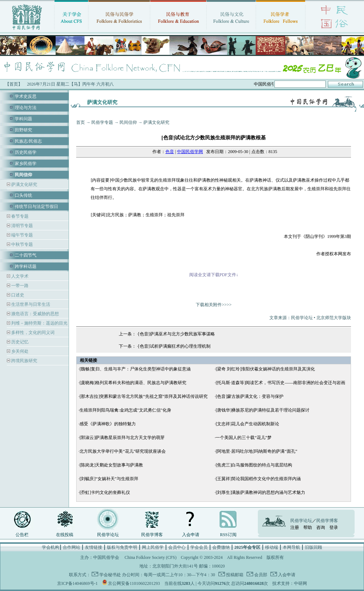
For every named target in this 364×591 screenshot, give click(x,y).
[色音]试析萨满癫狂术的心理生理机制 (174, 346)
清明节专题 (21, 226)
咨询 (321, 527)
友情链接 (94, 547)
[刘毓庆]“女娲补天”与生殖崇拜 (109, 479)
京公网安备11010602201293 (134, 583)
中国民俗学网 (190, 152)
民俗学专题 (102, 122)
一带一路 (19, 286)
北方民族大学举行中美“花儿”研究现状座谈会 (123, 451)
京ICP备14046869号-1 (77, 583)
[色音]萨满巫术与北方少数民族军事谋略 (177, 334)
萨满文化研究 (24, 184)
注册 (295, 527)
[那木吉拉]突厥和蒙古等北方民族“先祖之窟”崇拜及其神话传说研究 (144, 396)
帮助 (308, 527)
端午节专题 (21, 235)
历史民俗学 (26, 152)
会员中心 (177, 547)
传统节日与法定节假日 (36, 207)
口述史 (17, 295)
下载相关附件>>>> (214, 305)
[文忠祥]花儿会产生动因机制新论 (247, 424)
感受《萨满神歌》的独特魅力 (108, 424)
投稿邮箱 (234, 575)
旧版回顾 (313, 547)
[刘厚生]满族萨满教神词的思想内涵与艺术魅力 (260, 492)
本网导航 (291, 547)
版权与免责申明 (122, 547)
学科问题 (23, 119)
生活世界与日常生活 (30, 304)
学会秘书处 (110, 575)
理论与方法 (26, 108)
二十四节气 (26, 255)
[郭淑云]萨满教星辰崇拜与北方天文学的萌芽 (122, 438)
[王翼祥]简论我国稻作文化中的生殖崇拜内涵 (258, 479)
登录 (334, 527)
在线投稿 (65, 535)
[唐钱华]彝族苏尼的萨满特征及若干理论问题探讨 (263, 410)
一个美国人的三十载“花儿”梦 (244, 438)
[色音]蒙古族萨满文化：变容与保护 (250, 396)
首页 (81, 122)
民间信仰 (128, 122)
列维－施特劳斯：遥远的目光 (39, 323)
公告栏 (22, 535)
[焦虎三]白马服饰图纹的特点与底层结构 (254, 465)
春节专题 (19, 216)
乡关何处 (19, 351)
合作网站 (71, 547)
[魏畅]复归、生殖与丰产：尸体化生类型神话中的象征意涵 (135, 369)
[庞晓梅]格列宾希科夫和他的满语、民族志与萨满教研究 (133, 383)
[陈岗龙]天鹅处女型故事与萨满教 (111, 465)
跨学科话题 (26, 266)
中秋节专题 (21, 244)
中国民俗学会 (106, 557)
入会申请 (191, 535)
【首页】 (14, 84)
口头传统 (23, 195)
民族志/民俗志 (28, 141)
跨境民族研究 (24, 361)
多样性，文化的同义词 (32, 333)
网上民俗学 (153, 547)
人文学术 (19, 276)
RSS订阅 (228, 535)
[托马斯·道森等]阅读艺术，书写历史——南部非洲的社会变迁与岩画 (280, 383)
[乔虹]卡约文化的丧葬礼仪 (105, 492)
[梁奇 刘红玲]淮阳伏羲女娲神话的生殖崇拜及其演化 (265, 369)
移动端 (272, 547)
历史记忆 (19, 342)
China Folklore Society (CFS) (151, 557)
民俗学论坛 (108, 535)
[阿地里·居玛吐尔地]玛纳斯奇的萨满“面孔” (256, 451)
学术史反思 (26, 96)
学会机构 (51, 547)
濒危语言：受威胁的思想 (34, 314)
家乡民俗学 (26, 164)
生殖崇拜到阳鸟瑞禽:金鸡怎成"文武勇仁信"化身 (125, 410)
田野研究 (23, 130)
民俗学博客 (152, 535)
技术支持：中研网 (290, 583)
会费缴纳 (221, 547)
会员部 (260, 575)
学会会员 (199, 547)
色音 (170, 152)
